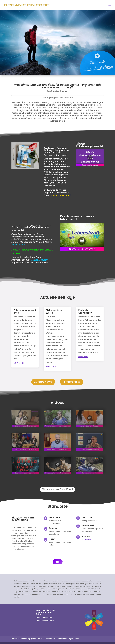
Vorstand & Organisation (69, 639)
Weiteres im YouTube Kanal (57, 489)
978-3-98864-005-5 (61, 195)
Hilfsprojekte (72, 382)
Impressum (51, 639)
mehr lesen (19, 363)
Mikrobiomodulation (46, 621)
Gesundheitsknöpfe (45, 617)
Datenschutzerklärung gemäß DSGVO (27, 639)
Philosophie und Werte (55, 311)
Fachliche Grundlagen (85, 311)
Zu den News (43, 382)
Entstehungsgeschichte (25, 311)
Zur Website (86, 540)
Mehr (58, 562)
